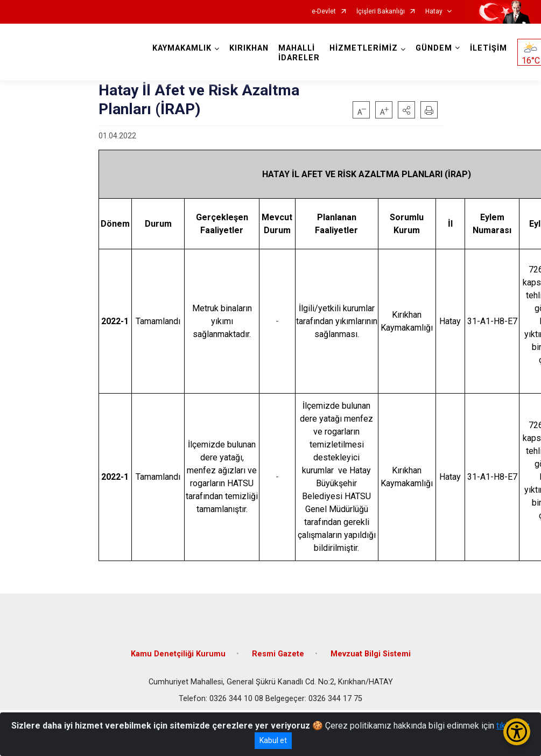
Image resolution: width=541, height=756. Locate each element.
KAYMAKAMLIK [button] (182, 48)
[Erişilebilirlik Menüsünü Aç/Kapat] (517, 732)
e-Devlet (324, 12)
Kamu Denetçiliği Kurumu (178, 654)
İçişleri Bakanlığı (381, 12)
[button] (406, 110)
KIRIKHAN (249, 48)
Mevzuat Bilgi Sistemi (371, 654)
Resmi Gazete (278, 654)
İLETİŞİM (489, 48)
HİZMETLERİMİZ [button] (364, 48)
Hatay (434, 12)
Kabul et (273, 740)
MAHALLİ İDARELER (299, 53)
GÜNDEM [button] (434, 48)
